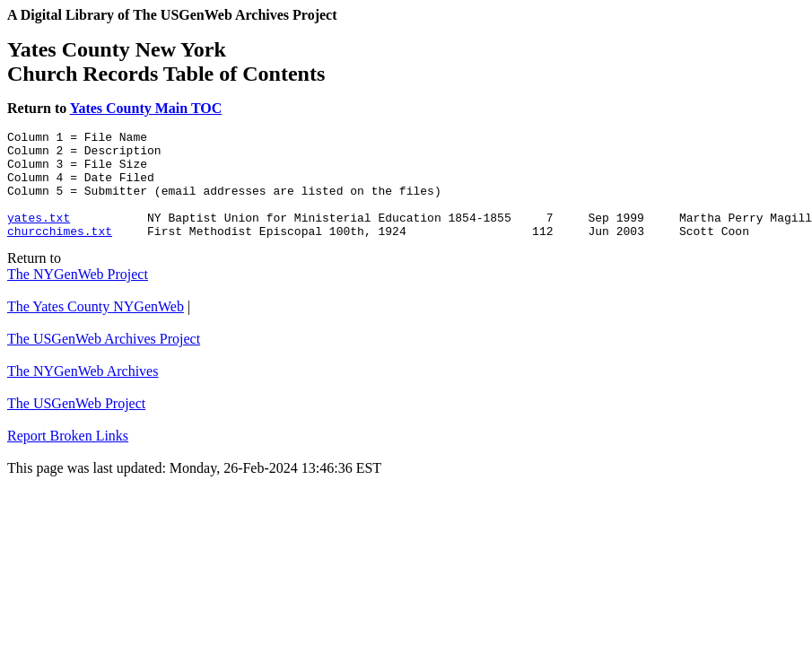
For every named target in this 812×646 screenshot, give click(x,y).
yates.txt (39, 236)
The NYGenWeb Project (78, 296)
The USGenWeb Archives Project (104, 360)
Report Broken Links (68, 457)
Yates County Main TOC (146, 108)
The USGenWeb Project (76, 425)
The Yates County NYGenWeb (96, 328)
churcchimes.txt (60, 252)
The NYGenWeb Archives (83, 393)
